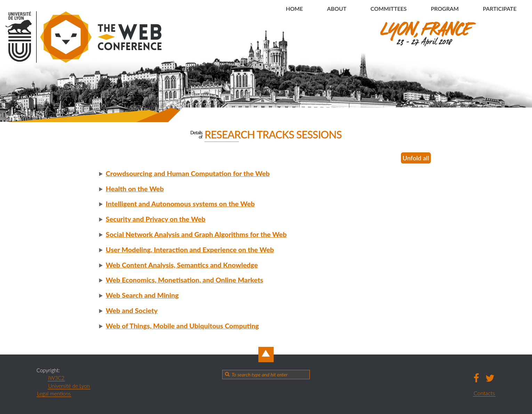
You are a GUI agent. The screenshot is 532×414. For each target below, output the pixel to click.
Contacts (484, 393)
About (336, 9)
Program (444, 9)
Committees (388, 9)
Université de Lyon (69, 386)
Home (294, 9)
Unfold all (416, 158)
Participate (499, 9)
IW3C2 (57, 378)
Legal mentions (54, 393)
